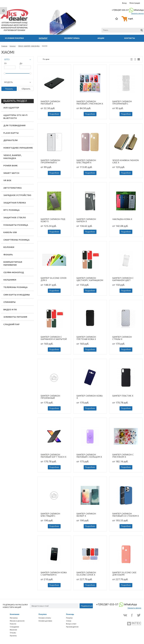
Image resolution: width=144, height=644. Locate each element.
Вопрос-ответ (71, 624)
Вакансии (13, 630)
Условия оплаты (45, 618)
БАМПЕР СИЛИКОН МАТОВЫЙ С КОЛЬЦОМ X (89, 456)
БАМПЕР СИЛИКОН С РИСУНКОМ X (123, 456)
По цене (46, 59)
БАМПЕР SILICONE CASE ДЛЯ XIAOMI (124, 574)
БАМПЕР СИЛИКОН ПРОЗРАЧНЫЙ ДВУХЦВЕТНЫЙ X (50, 397)
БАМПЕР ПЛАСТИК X (123, 396)
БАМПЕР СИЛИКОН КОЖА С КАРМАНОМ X (54, 574)
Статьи (69, 621)
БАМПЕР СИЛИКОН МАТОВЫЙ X (50, 102)
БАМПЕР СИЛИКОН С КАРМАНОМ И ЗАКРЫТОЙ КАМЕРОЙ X (54, 338)
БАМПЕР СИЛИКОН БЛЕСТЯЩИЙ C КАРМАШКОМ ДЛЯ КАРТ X (54, 515)
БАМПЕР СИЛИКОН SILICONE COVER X (86, 574)
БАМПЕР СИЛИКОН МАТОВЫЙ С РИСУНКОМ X (90, 102)
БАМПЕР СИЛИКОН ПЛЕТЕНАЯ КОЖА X (86, 338)
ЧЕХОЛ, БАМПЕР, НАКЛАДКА (29, 46)
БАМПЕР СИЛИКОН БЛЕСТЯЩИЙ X (86, 161)
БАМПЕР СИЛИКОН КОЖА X (90, 397)
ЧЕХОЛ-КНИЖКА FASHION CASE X (126, 161)
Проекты (13, 636)
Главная (4, 46)
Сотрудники (14, 627)
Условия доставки (45, 621)
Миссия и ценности (17, 621)
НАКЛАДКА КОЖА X (122, 219)
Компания (15, 614)
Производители (72, 627)
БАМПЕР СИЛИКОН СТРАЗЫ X (122, 338)
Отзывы (13, 633)
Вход (124, 3)
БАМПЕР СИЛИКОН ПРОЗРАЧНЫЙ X (50, 161)
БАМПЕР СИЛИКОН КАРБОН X (86, 220)
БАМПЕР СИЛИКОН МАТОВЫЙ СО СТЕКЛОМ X (126, 515)
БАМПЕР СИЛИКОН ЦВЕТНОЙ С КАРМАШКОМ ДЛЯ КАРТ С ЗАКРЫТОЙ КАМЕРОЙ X (90, 279)
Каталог (13, 46)
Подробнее (54, 114)
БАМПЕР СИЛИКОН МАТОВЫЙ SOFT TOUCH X (54, 456)
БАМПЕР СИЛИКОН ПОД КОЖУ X (53, 220)
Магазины (14, 618)
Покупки (43, 614)
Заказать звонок (137, 13)
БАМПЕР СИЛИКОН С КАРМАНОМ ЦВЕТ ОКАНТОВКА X (123, 279)
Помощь (70, 614)
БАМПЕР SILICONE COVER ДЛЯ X (54, 279)
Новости (13, 624)
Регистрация (135, 3)
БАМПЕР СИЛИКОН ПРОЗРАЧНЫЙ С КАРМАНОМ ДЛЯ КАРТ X (125, 102)
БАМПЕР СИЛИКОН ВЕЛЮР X (86, 515)
